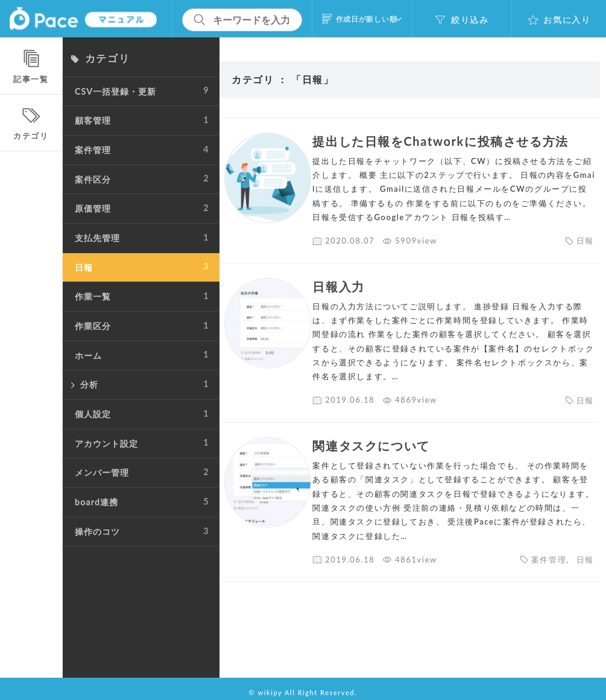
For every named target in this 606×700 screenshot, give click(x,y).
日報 (585, 255)
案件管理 (549, 573)
